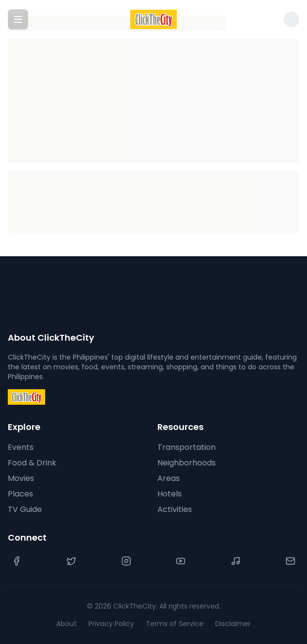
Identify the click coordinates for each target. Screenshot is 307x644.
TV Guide (25, 509)
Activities (175, 509)
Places (20, 494)
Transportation (187, 447)
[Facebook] (17, 561)
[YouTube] (181, 561)
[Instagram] (126, 561)
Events (21, 447)
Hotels (170, 494)
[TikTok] (236, 561)
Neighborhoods (187, 463)
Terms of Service (175, 624)
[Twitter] (71, 561)
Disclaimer (233, 624)
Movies (21, 478)
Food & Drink (32, 463)
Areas (169, 478)
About (67, 624)
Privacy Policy (111, 624)
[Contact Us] (290, 561)
